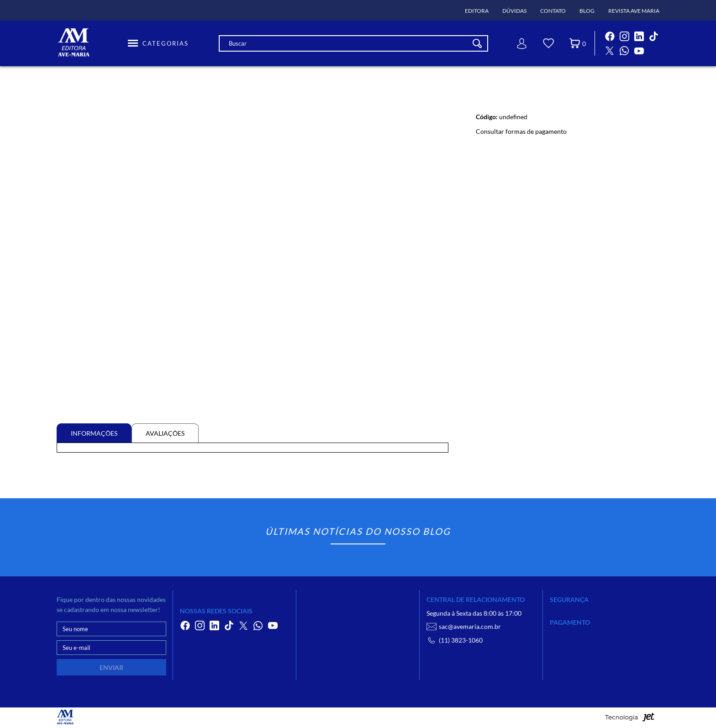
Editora (477, 11)
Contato (553, 11)
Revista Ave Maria (634, 11)
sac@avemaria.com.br (464, 627)
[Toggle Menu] (158, 43)
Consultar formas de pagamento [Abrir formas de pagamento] (521, 131)
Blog (587, 11)
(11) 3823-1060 (455, 640)
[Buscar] (477, 43)
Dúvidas (514, 11)
